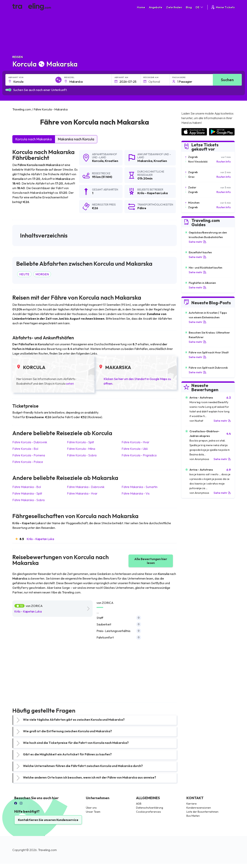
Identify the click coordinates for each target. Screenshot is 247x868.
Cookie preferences (148, 812)
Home (141, 7)
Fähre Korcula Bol (25, 449)
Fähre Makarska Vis (136, 493)
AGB (139, 804)
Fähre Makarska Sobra (28, 500)
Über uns (91, 808)
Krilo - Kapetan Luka (40, 539)
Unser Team (93, 812)
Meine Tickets (223, 7)
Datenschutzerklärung (150, 808)
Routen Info (224, 162)
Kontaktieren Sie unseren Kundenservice (48, 820)
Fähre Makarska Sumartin (140, 487)
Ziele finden (174, 7)
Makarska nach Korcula (76, 139)
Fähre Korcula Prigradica (139, 455)
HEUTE (24, 274)
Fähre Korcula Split (80, 442)
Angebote (156, 7)
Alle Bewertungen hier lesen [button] (151, 561)
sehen (70, 383)
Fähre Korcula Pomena (29, 455)
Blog (189, 7)
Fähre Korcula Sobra (82, 455)
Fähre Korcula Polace (28, 462)
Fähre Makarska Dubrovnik (86, 487)
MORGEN (42, 274)
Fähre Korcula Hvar (135, 442)
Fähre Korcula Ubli (135, 449)
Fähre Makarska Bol (27, 487)
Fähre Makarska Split (27, 493)
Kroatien (111, 161)
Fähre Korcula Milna (81, 449)
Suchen (227, 80)
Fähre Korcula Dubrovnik (30, 442)
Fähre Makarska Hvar (82, 493)
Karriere (192, 804)
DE (200, 7)
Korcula (98, 161)
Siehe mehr (198, 242)
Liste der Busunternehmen (202, 812)
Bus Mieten (193, 816)
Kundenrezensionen (199, 808)
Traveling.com (47, 850)
